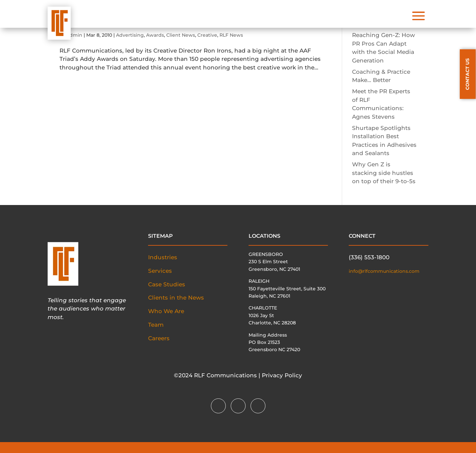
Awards (155, 35)
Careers (159, 338)
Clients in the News (176, 298)
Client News (181, 35)
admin (75, 35)
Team (156, 325)
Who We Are (166, 311)
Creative (207, 35)
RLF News (231, 35)
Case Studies (167, 284)
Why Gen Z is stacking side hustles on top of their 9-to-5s (384, 173)
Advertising (130, 35)
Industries (163, 257)
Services (160, 271)
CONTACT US (467, 74)
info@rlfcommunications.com (384, 271)
